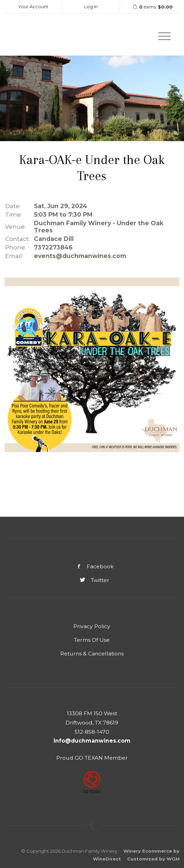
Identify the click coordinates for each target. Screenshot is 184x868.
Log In (91, 6)
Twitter (92, 580)
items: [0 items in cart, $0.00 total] (150, 7)
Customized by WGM (153, 859)
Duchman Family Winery (37, 34)
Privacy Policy (92, 626)
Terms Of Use (92, 640)
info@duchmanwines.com (92, 741)
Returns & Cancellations (92, 654)
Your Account (33, 6)
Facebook (92, 566)
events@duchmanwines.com (80, 256)
